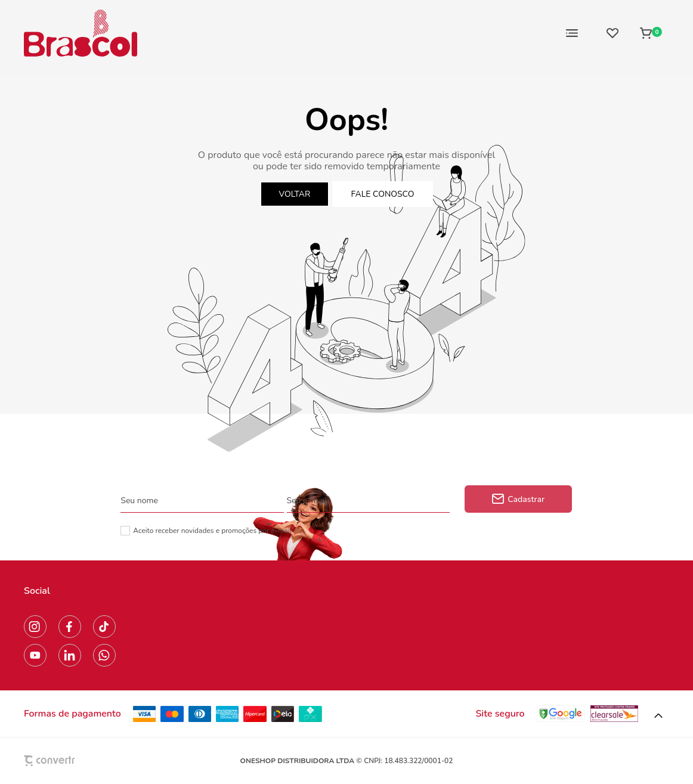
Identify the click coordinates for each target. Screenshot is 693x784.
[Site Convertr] (77, 760)
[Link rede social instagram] (35, 627)
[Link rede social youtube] (35, 655)
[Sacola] (651, 33)
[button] (658, 716)
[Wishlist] (612, 33)
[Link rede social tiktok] (104, 627)
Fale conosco (383, 194)
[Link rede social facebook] (70, 627)
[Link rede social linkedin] (70, 655)
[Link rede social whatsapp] (104, 655)
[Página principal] (81, 33)
